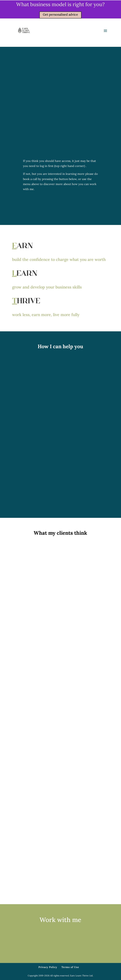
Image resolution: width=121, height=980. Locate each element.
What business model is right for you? (60, 4)
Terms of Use (70, 967)
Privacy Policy (48, 967)
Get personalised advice (60, 14)
